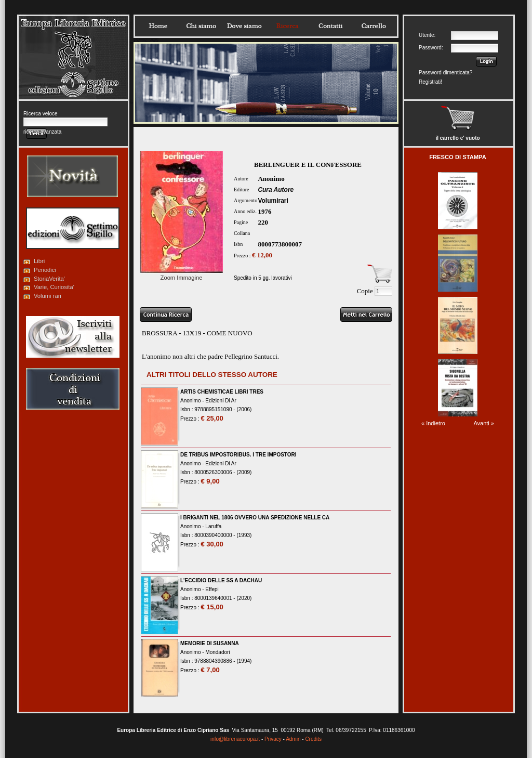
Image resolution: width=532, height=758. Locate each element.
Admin (293, 739)
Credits (313, 739)
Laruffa (213, 526)
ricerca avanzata (42, 132)
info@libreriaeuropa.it (235, 739)
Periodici (45, 270)
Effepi (212, 589)
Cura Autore (276, 190)
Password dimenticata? (445, 73)
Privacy (273, 739)
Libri (39, 261)
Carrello (374, 26)
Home (158, 26)
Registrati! (430, 82)
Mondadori (217, 652)
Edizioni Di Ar (221, 401)
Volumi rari (48, 296)
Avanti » (484, 423)
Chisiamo (201, 26)
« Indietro (433, 423)
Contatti (330, 26)
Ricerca (287, 26)
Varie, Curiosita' (54, 287)
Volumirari (273, 201)
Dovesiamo (244, 26)
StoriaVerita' (49, 279)
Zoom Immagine (181, 275)
